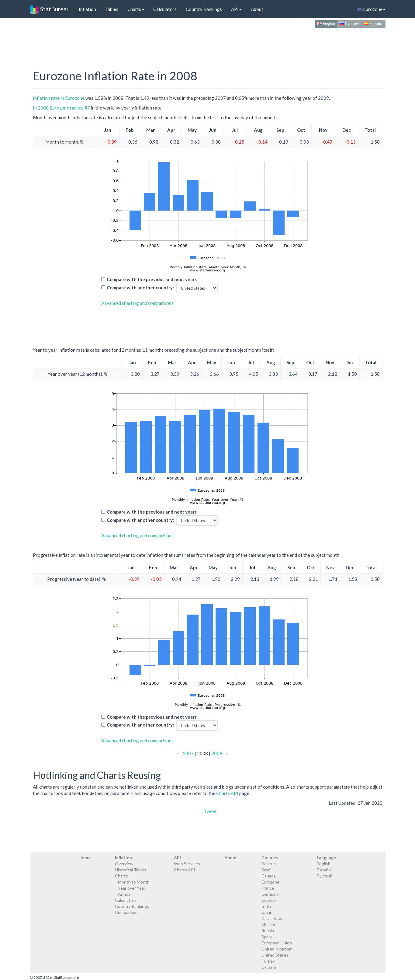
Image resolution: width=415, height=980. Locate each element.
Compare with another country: (140, 288)
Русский (349, 23)
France (268, 888)
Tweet (210, 811)
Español (373, 23)
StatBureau (50, 9)
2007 (188, 753)
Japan (267, 912)
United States (275, 955)
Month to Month (134, 882)
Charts (136, 9)
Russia (268, 931)
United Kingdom (277, 949)
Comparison (126, 912)
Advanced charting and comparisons (137, 303)
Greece (269, 900)
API (236, 9)
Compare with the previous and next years (152, 279)
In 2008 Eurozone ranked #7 (61, 108)
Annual (125, 894)
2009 (217, 753)
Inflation (87, 9)
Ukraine (269, 967)
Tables (112, 9)
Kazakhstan (273, 918)
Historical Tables (131, 870)
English (326, 23)
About (257, 9)
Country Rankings (204, 9)
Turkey (268, 961)
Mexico (268, 924)
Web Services (187, 864)
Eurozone (371, 9)
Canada (269, 876)
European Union (277, 943)
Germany (270, 894)
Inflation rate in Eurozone (59, 98)
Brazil (266, 870)
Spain (267, 937)
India (266, 906)
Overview (124, 864)
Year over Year (132, 888)
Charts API (227, 793)
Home (85, 858)
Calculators (165, 9)
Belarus (269, 864)
